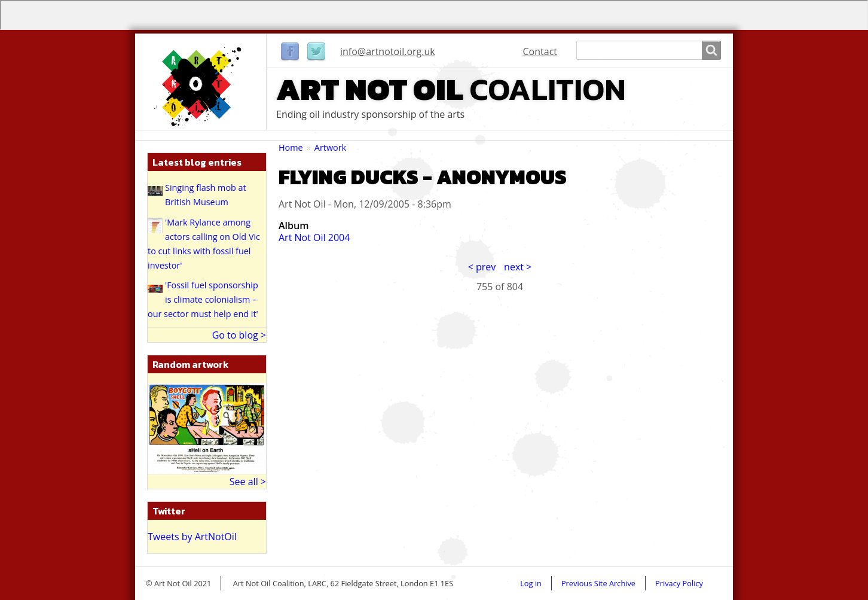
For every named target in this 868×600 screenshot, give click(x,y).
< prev (482, 267)
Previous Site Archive (598, 583)
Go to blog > (239, 335)
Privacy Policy (679, 583)
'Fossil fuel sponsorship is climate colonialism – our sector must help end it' (203, 299)
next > (518, 267)
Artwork (330, 147)
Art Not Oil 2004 (314, 237)
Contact (540, 51)
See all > (248, 482)
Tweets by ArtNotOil (192, 537)
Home (291, 147)
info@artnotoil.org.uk (388, 51)
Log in (531, 583)
